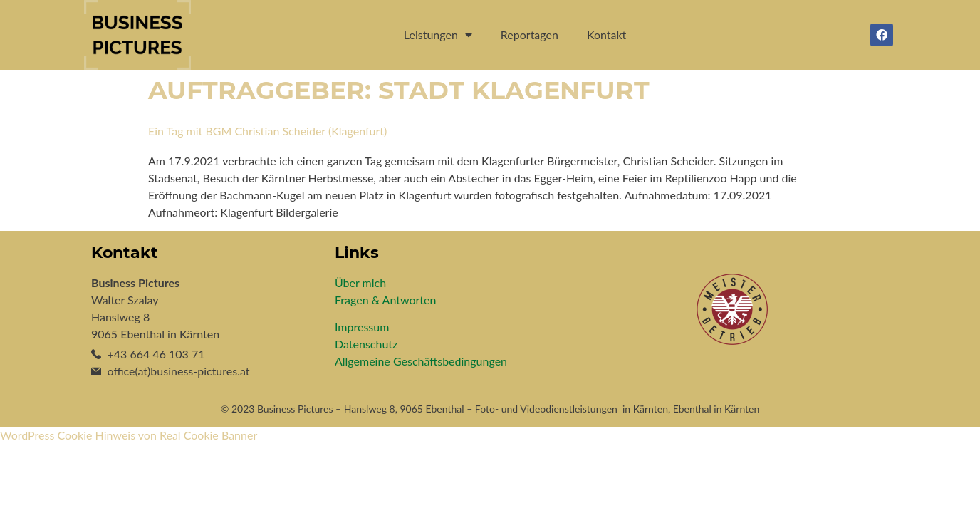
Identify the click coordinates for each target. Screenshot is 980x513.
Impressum (362, 327)
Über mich (360, 283)
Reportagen (530, 35)
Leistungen (438, 35)
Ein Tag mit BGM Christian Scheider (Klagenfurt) (267, 131)
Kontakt (606, 35)
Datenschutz (366, 344)
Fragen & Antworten (385, 300)
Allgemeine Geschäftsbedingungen (421, 361)
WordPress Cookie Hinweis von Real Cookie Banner (129, 435)
